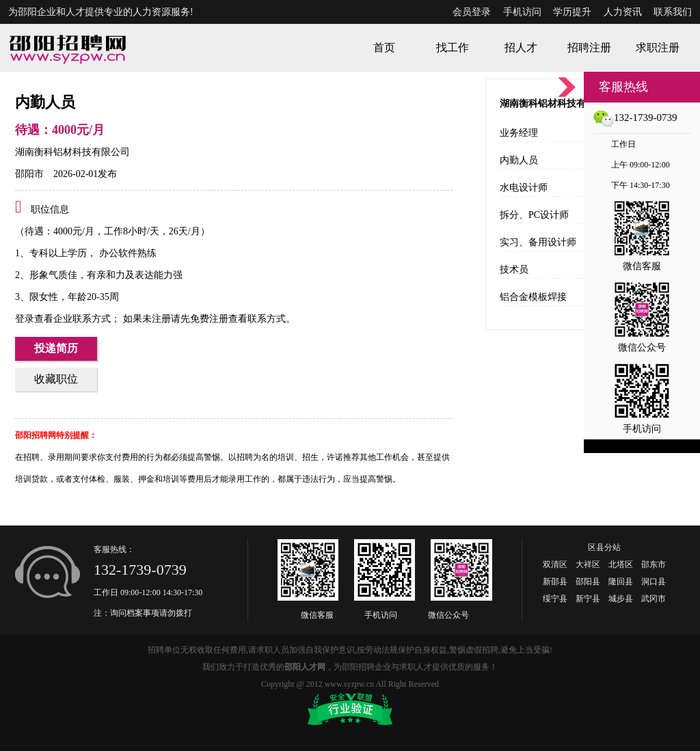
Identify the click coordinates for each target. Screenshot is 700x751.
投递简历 (56, 348)
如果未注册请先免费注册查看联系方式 (203, 319)
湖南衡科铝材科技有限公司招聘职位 (576, 104)
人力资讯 (623, 12)
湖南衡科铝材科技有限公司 (72, 152)
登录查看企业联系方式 (63, 319)
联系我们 (673, 12)
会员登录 (472, 12)
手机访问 (522, 12)
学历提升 (572, 12)
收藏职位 (56, 379)
